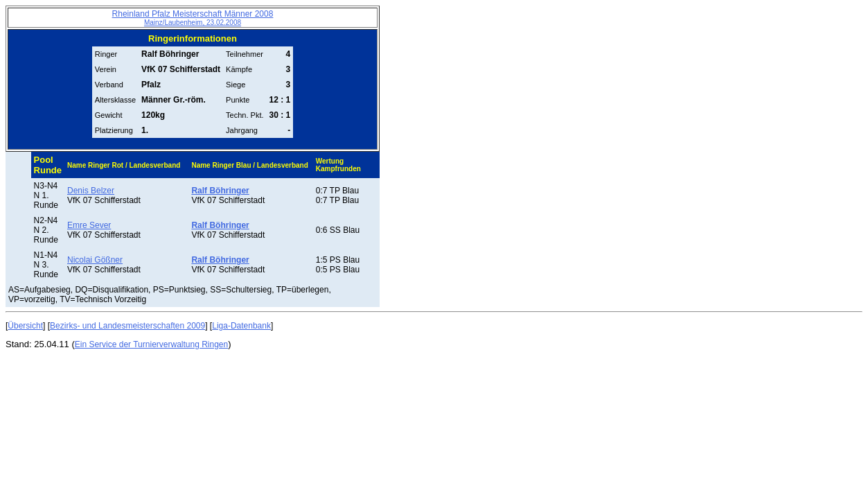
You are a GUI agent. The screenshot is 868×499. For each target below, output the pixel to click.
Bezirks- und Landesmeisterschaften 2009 (127, 326)
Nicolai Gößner (95, 260)
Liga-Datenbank (241, 326)
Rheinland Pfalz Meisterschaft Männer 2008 (193, 18)
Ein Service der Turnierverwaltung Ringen (151, 344)
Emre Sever (89, 225)
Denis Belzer (91, 191)
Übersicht (25, 326)
